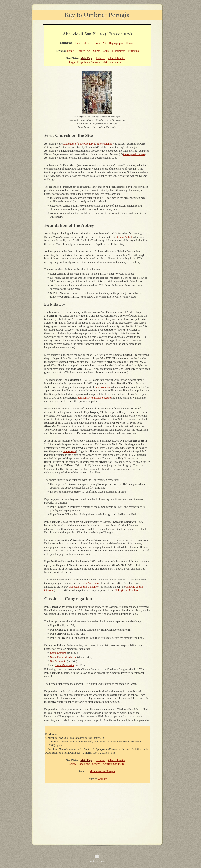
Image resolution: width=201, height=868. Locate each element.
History (96, 43)
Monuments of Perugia (102, 771)
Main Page (87, 58)
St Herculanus (104, 144)
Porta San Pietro (91, 583)
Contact (130, 43)
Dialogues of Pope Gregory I (79, 144)
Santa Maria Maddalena (63, 657)
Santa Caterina (58, 653)
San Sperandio (58, 661)
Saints (96, 51)
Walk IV (102, 779)
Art (104, 43)
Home (77, 43)
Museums (133, 51)
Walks (106, 51)
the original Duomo (134, 154)
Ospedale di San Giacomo (83, 587)
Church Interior (117, 58)
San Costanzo (102, 387)
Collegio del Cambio (126, 590)
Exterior (100, 58)
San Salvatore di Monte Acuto (94, 398)
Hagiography (116, 43)
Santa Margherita (64, 665)
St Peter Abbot (124, 237)
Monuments (119, 51)
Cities (86, 43)
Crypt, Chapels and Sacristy (85, 62)
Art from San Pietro (114, 62)
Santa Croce (69, 451)
